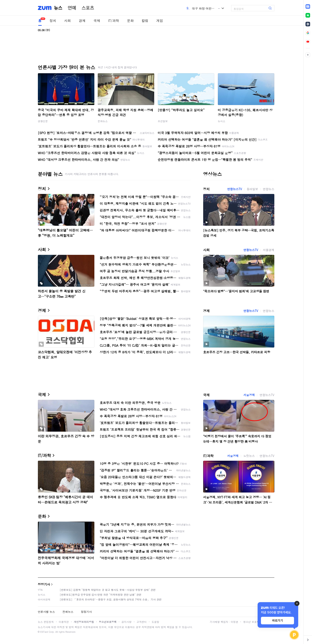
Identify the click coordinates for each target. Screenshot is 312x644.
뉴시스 (222, 121)
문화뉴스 (103, 121)
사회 (68, 21)
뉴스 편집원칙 (46, 622)
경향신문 (43, 121)
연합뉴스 (268, 189)
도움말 (155, 622)
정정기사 (44, 584)
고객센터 (142, 622)
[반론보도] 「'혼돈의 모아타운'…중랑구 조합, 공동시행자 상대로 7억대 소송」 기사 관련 (111, 599)
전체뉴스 (68, 612)
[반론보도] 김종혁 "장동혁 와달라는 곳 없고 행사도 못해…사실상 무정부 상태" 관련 (108, 590)
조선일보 (163, 121)
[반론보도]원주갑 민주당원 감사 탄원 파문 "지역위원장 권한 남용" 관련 (101, 595)
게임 (160, 21)
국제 (97, 21)
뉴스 (58, 8)
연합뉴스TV (235, 189)
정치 (53, 21)
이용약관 (64, 622)
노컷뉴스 (249, 456)
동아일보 (252, 189)
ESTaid (44, 632)
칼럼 (145, 21)
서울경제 (268, 250)
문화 (130, 21)
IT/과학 (114, 21)
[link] (308, 6)
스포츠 (88, 8)
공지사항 (127, 622)
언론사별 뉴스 (46, 612)
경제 (82, 21)
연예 (72, 8)
